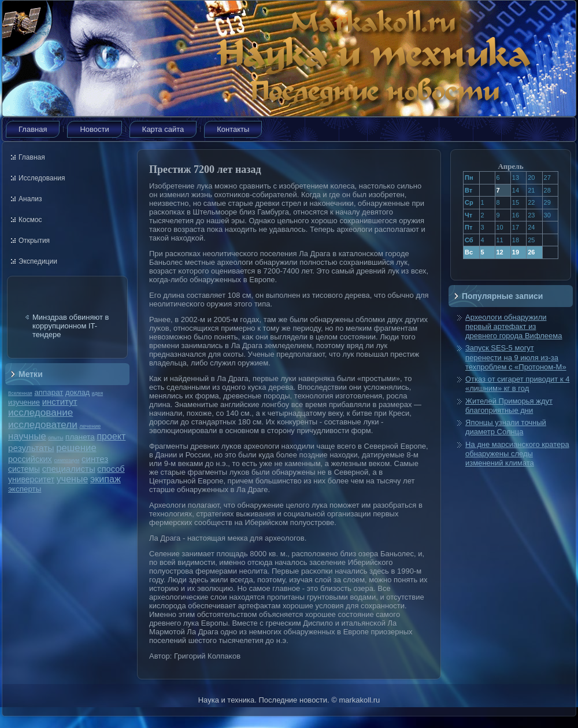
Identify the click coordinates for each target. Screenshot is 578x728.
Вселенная (20, 393)
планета (80, 437)
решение (76, 448)
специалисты (69, 469)
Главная (33, 129)
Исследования (42, 178)
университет (31, 479)
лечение (90, 426)
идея (97, 393)
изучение (24, 402)
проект (111, 436)
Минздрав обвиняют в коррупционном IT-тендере (71, 326)
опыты (55, 438)
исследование (40, 412)
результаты (31, 448)
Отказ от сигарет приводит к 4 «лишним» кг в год (517, 384)
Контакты (233, 129)
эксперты (25, 489)
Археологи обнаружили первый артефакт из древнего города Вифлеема (514, 327)
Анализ (30, 199)
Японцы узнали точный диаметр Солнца (506, 427)
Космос (30, 220)
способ (111, 469)
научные (27, 436)
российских (30, 459)
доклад (77, 392)
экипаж (105, 479)
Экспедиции (38, 261)
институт (60, 402)
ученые (72, 479)
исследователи (43, 424)
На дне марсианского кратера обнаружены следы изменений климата (517, 454)
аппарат (49, 392)
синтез (95, 459)
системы (24, 469)
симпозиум (66, 460)
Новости (94, 129)
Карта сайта (163, 129)
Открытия (34, 241)
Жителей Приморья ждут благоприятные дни (509, 406)
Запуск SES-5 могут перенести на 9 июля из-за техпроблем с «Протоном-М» (516, 357)
